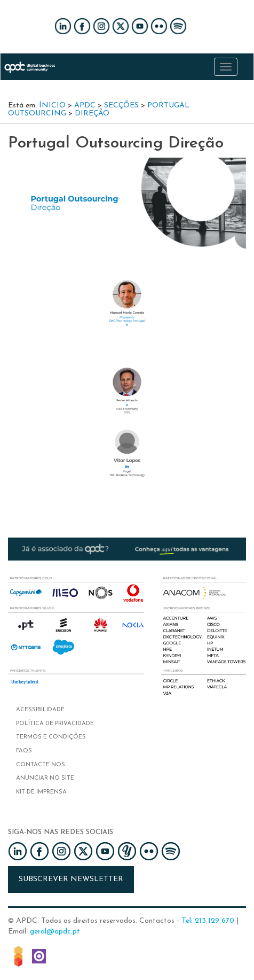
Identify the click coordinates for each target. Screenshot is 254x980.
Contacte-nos (41, 765)
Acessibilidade (40, 710)
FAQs (24, 751)
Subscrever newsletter (71, 879)
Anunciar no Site (45, 778)
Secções (121, 106)
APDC (85, 106)
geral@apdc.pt (55, 932)
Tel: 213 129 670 (208, 921)
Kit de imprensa (41, 792)
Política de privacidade (55, 724)
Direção (92, 114)
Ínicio (52, 106)
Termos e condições (51, 737)
